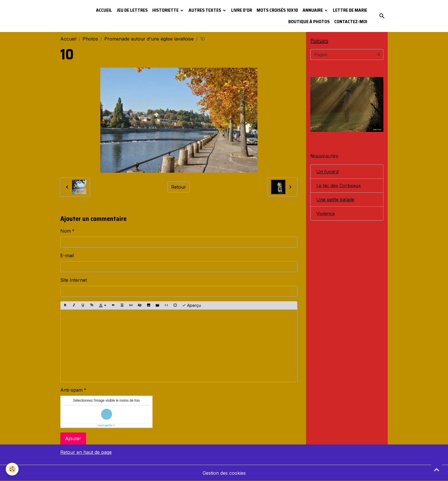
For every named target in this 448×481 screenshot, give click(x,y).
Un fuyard (327, 172)
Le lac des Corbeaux (339, 186)
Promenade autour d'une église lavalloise (149, 39)
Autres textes (205, 10)
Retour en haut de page (86, 452)
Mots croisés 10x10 (277, 10)
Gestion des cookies (224, 473)
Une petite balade (335, 200)
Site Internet (74, 280)
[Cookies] (12, 469)
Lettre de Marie (350, 10)
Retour (179, 187)
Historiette (166, 10)
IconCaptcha (105, 425)
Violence (326, 214)
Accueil (104, 10)
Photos (90, 39)
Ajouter (73, 438)
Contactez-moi (351, 22)
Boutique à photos (309, 22)
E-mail (67, 255)
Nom (66, 231)
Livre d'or (242, 10)
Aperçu (191, 305)
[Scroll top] (437, 470)
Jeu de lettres (132, 10)
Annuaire (313, 10)
